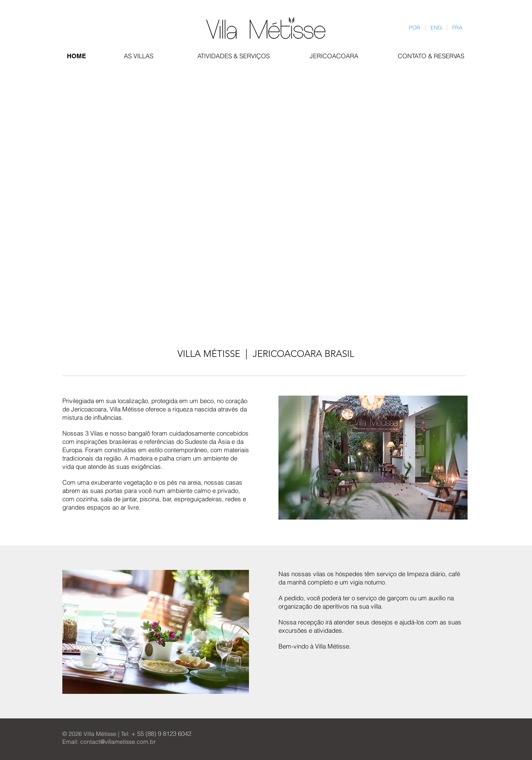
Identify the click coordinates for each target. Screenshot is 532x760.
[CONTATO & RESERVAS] (433, 56)
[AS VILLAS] (141, 56)
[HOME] (76, 56)
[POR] (415, 28)
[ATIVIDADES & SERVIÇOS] (236, 56)
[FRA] (458, 28)
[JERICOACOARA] (334, 56)
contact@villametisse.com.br (118, 742)
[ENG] (436, 28)
